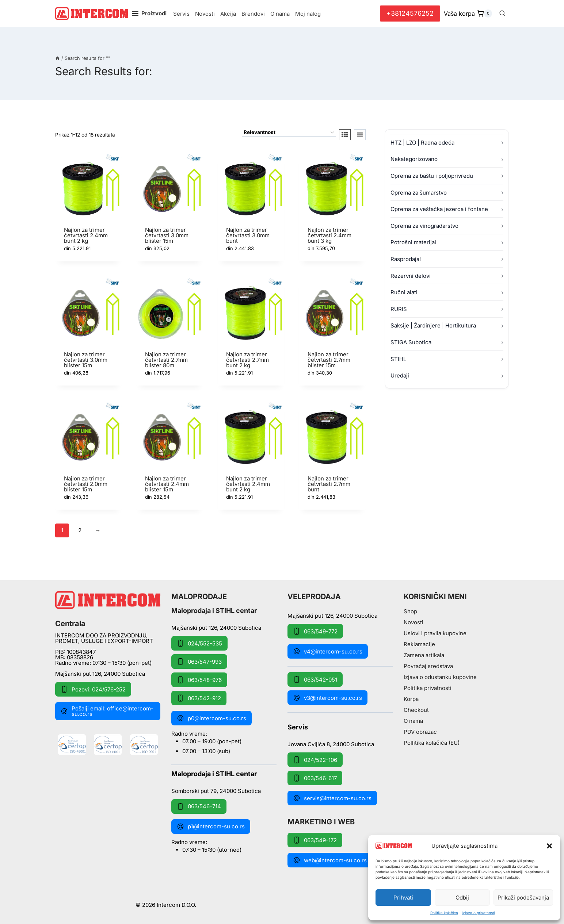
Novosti (205, 14)
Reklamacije (419, 644)
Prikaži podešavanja (523, 898)
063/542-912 (199, 698)
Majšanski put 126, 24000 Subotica (100, 674)
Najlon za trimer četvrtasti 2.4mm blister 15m (167, 484)
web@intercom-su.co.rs (330, 860)
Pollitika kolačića (444, 913)
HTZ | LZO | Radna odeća (422, 143)
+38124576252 (410, 13)
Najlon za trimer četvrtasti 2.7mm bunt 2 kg (247, 360)
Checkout (416, 710)
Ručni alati (404, 292)
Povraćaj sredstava (428, 666)
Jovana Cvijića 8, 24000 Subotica (331, 744)
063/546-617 (315, 778)
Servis (181, 14)
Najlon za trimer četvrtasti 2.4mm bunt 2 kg (86, 235)
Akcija (228, 14)
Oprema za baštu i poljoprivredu (432, 176)
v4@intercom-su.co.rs (328, 651)
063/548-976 (199, 680)
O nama (280, 14)
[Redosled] (289, 133)
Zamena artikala (424, 655)
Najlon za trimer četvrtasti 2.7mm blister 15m (329, 360)
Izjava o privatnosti (478, 913)
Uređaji (400, 375)
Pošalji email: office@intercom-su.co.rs (107, 711)
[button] (549, 846)
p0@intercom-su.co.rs (211, 718)
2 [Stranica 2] (80, 530)
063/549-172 (315, 840)
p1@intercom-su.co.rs (211, 827)
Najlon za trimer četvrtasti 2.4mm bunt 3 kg (329, 235)
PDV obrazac (420, 732)
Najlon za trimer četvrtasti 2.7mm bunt (329, 484)
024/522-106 (315, 760)
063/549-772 (315, 631)
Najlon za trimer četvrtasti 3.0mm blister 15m (167, 235)
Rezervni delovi (411, 276)
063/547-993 (199, 662)
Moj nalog (308, 14)
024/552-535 (199, 643)
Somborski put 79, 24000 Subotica (216, 791)
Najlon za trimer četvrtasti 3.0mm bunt (248, 235)
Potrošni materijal (413, 242)
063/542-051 (315, 679)
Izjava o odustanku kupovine (440, 677)
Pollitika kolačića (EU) (432, 743)
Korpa (411, 699)
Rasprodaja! (406, 259)
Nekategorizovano (414, 159)
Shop (410, 611)
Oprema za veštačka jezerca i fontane (439, 209)
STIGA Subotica (411, 342)
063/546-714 (199, 806)
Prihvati (403, 898)
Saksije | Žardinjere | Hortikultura (433, 325)
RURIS (399, 309)
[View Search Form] (502, 14)
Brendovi (253, 14)
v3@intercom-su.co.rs (327, 698)
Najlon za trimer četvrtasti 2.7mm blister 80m (166, 360)
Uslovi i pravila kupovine (435, 633)
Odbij (462, 898)
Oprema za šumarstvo (419, 193)
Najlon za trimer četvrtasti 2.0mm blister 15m (86, 484)
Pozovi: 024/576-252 (93, 689)
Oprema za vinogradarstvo (424, 226)
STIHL (398, 359)
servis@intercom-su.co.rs (332, 798)
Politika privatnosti (428, 688)
